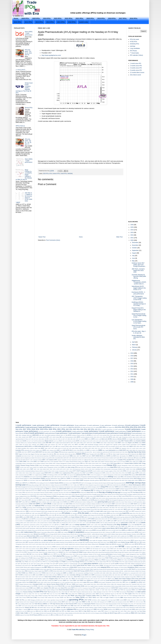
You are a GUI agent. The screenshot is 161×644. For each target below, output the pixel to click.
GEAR (107, 498)
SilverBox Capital (41, 579)
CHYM (22, 467)
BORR (108, 456)
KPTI (89, 519)
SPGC (127, 582)
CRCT (17, 473)
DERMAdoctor (54, 479)
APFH (60, 445)
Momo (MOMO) (33, 538)
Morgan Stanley (65, 538)
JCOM (53, 515)
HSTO (125, 508)
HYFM (32, 509)
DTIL (35, 483)
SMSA (46, 580)
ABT (40, 435)
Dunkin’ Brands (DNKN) (57, 483)
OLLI (105, 549)
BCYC (30, 452)
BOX (115, 456)
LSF (40, 527)
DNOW (53, 480)
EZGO (73, 491)
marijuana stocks (86, 528)
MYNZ (31, 540)
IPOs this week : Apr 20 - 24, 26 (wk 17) (28, 142)
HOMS (57, 508)
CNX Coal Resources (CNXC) (77, 469)
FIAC (32, 493)
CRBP (133, 471)
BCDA (144, 450)
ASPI (83, 448)
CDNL (131, 462)
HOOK (76, 508)
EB (27, 485)
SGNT (37, 577)
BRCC (138, 456)
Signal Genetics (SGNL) (119, 577)
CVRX (59, 475)
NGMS (111, 542)
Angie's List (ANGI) (133, 443)
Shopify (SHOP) (85, 577)
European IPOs (94, 489)
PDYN (67, 554)
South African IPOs (75, 582)
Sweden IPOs (48, 588)
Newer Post (42, 237)
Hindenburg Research (126, 506)
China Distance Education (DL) (84, 465)
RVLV (20, 573)
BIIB (50, 454)
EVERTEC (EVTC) (138, 489)
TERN (71, 592)
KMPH (45, 519)
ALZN (100, 441)
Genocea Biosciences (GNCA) (130, 498)
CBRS (96, 462)
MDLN (134, 530)
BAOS (118, 450)
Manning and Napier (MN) (49, 528)
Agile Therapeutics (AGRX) (126, 437)
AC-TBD (66, 435)
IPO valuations (74, 513)
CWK (65, 475)
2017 (132, 358)
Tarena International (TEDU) (66, 590)
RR (67, 571)
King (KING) (110, 517)
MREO (81, 538)
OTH (20, 552)
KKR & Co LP (19, 519)
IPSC (90, 513)
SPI (130, 582)
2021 (132, 238)
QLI (30, 564)
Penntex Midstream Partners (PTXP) (88, 554)
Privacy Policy (77, 560)
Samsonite (81, 573)
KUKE (134, 519)
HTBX (129, 508)
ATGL (107, 448)
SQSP (77, 584)
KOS (87, 519)
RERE (99, 567)
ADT (48, 437)
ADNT (27, 437)
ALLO (58, 441)
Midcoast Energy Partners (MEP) (103, 534)
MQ (75, 538)
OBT (144, 547)
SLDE (102, 579)
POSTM (137, 558)
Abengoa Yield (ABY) (27, 435)
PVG (88, 562)
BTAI (83, 458)
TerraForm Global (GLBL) (82, 592)
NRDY (21, 547)
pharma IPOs (61, 556)
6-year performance (61, 433)
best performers (104, 452)
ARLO (28, 448)
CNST (51, 469)
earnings (133, 46)
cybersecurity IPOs (81, 475)
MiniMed (41, 536)
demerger (48, 479)
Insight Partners (107, 511)
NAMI (54, 540)
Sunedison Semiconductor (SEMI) (106, 586)
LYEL (126, 527)
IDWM (71, 509)
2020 (132, 240)
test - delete (93, 592)
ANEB (116, 443)
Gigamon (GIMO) (57, 500)
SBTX (118, 573)
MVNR (24, 540)
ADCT (129, 435)
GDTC (100, 498)
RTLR (91, 571)
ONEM (39, 551)
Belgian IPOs (58, 452)
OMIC (134, 549)
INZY (31, 513)
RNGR (30, 571)
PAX (28, 554)
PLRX (71, 558)
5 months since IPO (136, 70)
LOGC (92, 525)
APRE (36, 446)
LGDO (87, 523)
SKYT (89, 579)
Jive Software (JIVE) (109, 515)
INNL (79, 511)
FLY (51, 494)
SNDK (71, 580)
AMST (85, 443)
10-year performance (80, 425)
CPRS (125, 471)
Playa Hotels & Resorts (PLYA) (52, 558)
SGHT (33, 577)
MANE (41, 528)
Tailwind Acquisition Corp (125, 588)
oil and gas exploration (67, 549)
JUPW (35, 517)
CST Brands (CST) (98, 473)
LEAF (25, 523)
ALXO (97, 441)
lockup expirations (81, 525)
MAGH (21, 528)
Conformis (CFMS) (20, 471)
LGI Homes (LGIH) (94, 523)
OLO (112, 549)
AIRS (77, 439)
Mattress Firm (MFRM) (62, 530)
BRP (65, 458)
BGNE (118, 452)
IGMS (80, 509)
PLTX (84, 558)
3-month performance (133, 429)
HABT (113, 504)
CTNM (116, 473)
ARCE (98, 446)
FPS (38, 496)
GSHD (58, 504)
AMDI (135, 441)
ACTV (98, 435)
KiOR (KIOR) (117, 517)
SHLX (79, 577)
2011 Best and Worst (86, 427)
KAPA (66, 517)
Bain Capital (106, 450)
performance (109, 554)
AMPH (53, 443)
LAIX (41, 521)
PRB (39, 560)
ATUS (128, 448)
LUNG (87, 527)
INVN (28, 513)
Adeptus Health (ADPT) (137, 435)
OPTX (100, 551)
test (90, 592)
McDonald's (99, 530)
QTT (57, 564)
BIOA (58, 454)
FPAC (29, 496)
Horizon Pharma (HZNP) (84, 508)
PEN (77, 554)
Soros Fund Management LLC (55, 582)
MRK (84, 538)
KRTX (111, 519)
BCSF (23, 452)
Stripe (49, 586)
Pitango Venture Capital (135, 556)
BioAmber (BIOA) (64, 454)
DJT (22, 480)
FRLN (92, 496)
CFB (81, 463)
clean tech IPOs (82, 467)
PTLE (50, 562)
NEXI (84, 542)
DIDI (100, 478)
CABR (47, 460)
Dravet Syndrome (115, 480)
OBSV (141, 547)
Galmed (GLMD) (46, 498)
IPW (93, 513)
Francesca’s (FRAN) (51, 496)
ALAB (100, 439)
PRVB (129, 560)
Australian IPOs (20, 450)
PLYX (87, 558)
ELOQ (29, 487)
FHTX (29, 493)
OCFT (21, 549)
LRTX (35, 527)
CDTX (137, 462)
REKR (53, 567)
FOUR (142, 494)
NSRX (38, 547)
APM (80, 445)
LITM (41, 525)
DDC (64, 477)
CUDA (129, 473)
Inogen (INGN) (87, 511)
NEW (47, 542)
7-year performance (87, 433)
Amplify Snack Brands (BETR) (63, 443)
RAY (43, 566)
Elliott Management (23, 487)
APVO (47, 446)
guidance (84, 504)
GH (37, 500)
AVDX (48, 450)
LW (112, 527)
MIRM (45, 536)
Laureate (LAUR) (91, 521)
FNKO (70, 494)
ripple (122, 569)
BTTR (102, 458)
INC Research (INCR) (39, 511)
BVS (123, 458)
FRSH (102, 496)
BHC (124, 452)
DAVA (34, 477)
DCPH (59, 477)
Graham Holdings (86, 502)
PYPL (123, 562)
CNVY (68, 469)
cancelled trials (138, 460)
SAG (68, 573)
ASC (68, 448)
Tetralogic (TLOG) (101, 592)
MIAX (29, 534)
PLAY (42, 558)
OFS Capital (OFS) (52, 549)
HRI (111, 508)
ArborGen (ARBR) (77, 446)
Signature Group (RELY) (131, 577)
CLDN (62, 467)
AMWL (94, 443)
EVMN (144, 489)
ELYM (35, 487)
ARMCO (32, 448)
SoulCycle (67, 582)
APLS (73, 445)
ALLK (55, 441)
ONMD (49, 551)
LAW (97, 521)
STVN (66, 586)
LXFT (123, 527)
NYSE (122, 546)
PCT (52, 554)
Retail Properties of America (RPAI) (119, 567)
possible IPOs (116, 558)
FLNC (32, 494)
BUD (105, 458)
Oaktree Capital (130, 547)
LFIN (69, 523)
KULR (138, 519)
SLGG (106, 579)
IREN (108, 513)
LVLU (106, 527)
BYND (144, 458)
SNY (99, 580)
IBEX (43, 509)
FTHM (144, 496)
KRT (109, 519)
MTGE (125, 538)
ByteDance (18, 460)
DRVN (17, 483)
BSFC (77, 458)
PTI (44, 562)
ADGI (144, 435)
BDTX (41, 452)
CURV (17, 475)
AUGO (134, 448)
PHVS (103, 556)
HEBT (57, 506)
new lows (51, 542)
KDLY (99, 517)
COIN (90, 469)
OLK (102, 549)
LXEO (120, 527)
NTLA (51, 547)
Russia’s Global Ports (136, 571)
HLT (141, 506)
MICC (32, 534)
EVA (104, 489)
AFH (101, 437)
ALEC (21, 441)
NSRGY (34, 547)
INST (127, 511)
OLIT (100, 549)
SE (53, 575)
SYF (94, 588)
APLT (76, 445)
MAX (75, 530)
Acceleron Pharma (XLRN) (78, 435)
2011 (132, 374)
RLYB (139, 569)
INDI (53, 511)
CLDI (59, 467)
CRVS (53, 473)
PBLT (42, 554)
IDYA (75, 509)
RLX (136, 569)
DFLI (65, 479)
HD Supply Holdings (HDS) (22, 506)
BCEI (17, 452)
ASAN (65, 448)
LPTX (26, 527)
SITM (62, 579)
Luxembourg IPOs (97, 527)
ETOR (82, 489)
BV (121, 458)
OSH (137, 551)
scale (123, 573)
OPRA (91, 551)
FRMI (95, 496)
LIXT (53, 525)
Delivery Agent (117, 477)
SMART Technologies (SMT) (22, 580)
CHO (133, 465)
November (135, 245)
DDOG (75, 477)
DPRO (109, 480)
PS (138, 560)
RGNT (82, 569)
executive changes (55, 491)
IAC (38, 509)
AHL (37, 439)
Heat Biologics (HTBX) (50, 506)
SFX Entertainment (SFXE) (139, 575)
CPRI (121, 471)
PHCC (79, 556)
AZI (91, 450)
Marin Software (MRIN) (96, 528)
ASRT (93, 448)
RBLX (64, 565)
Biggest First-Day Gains (37, 454)
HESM (86, 506)
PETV (29, 556)
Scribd (144, 573)
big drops (131, 452)
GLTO (130, 500)
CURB (140, 473)
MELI (62, 532)
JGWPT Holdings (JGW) (85, 515)
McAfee (90, 530)
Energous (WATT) (96, 487)
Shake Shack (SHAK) (50, 577)
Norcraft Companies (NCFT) (58, 544)
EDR (81, 485)
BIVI (107, 454)
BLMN (38, 456)
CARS (35, 461)
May (133, 261)
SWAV (38, 588)
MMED (94, 536)
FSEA (115, 496)
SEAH (56, 575)
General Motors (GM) (114, 498)
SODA (118, 580)
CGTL (100, 463)
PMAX (90, 558)
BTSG (99, 458)
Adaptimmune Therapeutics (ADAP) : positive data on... (139, 282)
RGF (79, 569)
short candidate (93, 577)
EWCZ (39, 491)
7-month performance (74, 433)
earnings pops (21, 485)
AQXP (54, 446)
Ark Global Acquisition (21, 448)
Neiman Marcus (138, 540)
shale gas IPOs (61, 577)
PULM (67, 562)
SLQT (109, 579)
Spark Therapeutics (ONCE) (109, 582)
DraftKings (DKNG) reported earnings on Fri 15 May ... (139, 304)
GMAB (140, 500)
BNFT (78, 456)
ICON (52, 509)
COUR (94, 471)
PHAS (72, 556)
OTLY (26, 552)
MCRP (117, 530)
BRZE (74, 458)
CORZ (67, 471)
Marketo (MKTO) (115, 528)
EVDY (114, 489)
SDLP (47, 575)
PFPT (51, 556)
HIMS (119, 506)
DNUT (57, 480)
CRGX (27, 473)
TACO (117, 588)
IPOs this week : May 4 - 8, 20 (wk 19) (139, 332)
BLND (42, 456)
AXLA (71, 450)
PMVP (100, 558)
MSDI (103, 538)
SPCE (118, 582)
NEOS (144, 540)
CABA (43, 460)
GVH (107, 504)
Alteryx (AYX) (86, 441)
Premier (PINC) (48, 560)
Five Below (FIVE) (138, 493)
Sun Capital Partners (93, 586)
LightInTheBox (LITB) (126, 523)
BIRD (99, 454)
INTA (130, 511)
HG (92, 506)
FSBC (108, 496)
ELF (17, 487)
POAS (103, 558)
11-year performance (106, 425)
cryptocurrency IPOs (68, 473)
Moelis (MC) (18, 538)
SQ (68, 584)
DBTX (53, 477)
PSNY (23, 562)
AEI (61, 437)
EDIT (78, 485)
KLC (27, 519)
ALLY (61, 441)
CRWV (61, 473)
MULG (21, 540)
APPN (30, 446)
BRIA (144, 456)
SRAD (98, 584)
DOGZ (74, 480)
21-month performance (107, 429)
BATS (125, 450)
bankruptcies (112, 450)
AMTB (88, 443)
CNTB (58, 469)
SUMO (86, 586)
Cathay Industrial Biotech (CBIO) (73, 462)
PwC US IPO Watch (98, 562)
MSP (110, 538)
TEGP (46, 592)
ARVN (56, 448)
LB (106, 521)
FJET (17, 494)
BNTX (94, 456)
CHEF (140, 463)
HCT (144, 504)
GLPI (125, 500)
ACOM (89, 435)
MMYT (98, 536)
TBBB (91, 590)
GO (27, 502)
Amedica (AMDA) (141, 441)
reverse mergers (35, 569)
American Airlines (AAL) (21, 443)
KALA (46, 517)
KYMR (20, 521)
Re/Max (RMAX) (96, 566)
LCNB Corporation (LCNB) (131, 521)
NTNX (54, 547)
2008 (132, 382)
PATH (140, 552)
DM (31, 480)
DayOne (49, 477)
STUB (63, 586)
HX (29, 509)
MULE (17, 540)
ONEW (43, 551)
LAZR (104, 521)
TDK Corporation (127, 590)
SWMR (69, 588)
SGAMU (23, 577)
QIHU (19, 564)
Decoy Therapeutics (82, 477)
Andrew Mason (111, 443)
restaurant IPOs (105, 567)
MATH (54, 530)
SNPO (93, 580)
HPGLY (107, 508)
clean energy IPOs (73, 467)
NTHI (48, 547)
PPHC (33, 560)
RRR (72, 571)
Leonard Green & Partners (46, 523)
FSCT (111, 496)
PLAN (31, 558)
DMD (37, 480)
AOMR (46, 445)
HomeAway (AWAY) (31, 508)
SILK (138, 577)
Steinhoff (134, 584)
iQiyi (97, 513)
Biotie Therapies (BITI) (92, 454)
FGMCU (20, 493)
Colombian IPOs (99, 469)
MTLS (128, 538)
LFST (75, 523)
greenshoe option (141, 502)
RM (142, 569)
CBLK (86, 461)
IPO (53, 513)
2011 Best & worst (135, 75)
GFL (30, 500)
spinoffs (133, 582)
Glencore (84, 500)
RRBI (69, 571)
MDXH (17, 532)
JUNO (28, 517)
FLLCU (28, 494)
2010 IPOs (72, 22)
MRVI (94, 538)
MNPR (105, 536)
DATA (144, 475)
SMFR (31, 580)
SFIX (125, 575)
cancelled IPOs (130, 460)
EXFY (62, 491)
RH (85, 569)
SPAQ (100, 582)
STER (138, 584)
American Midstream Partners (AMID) (36, 443)
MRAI (78, 538)
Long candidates (135, 48)
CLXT (141, 467)
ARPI (39, 448)
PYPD (120, 562)
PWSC (105, 562)
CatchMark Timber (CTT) (59, 462)
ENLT (113, 487)
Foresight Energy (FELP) (98, 494)
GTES (70, 504)
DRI (120, 480)
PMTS (97, 558)
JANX (38, 515)
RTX (94, 571)
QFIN (144, 562)
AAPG (144, 433)
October (135, 248)
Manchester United (34, 528)
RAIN (126, 564)
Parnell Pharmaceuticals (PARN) (106, 552)
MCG (107, 530)
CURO (144, 473)
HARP (123, 504)
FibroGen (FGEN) (44, 493)
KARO (69, 517)
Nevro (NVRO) (42, 542)
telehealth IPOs (55, 592)
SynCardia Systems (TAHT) (102, 588)
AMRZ (81, 443)
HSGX (122, 508)
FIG (65, 493)
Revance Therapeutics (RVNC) (23, 569)
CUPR (137, 473)
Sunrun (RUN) (130, 586)
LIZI (56, 525)
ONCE (144, 549)
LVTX (109, 527)
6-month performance (36, 433)
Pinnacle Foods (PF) (116, 556)
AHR (46, 439)
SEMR (83, 575)
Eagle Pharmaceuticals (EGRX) (118, 483)
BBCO (128, 450)
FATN (117, 491)
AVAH (34, 450)
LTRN (51, 527)
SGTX (43, 577)
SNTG (96, 580)
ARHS (141, 446)
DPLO (105, 480)
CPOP (118, 471)
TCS (122, 590)
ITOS (137, 513)
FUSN (24, 498)
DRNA (140, 480)
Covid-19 (103, 471)
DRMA (133, 480)
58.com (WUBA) (24, 433)
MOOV (43, 538)
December (135, 243)
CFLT (84, 463)
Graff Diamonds (78, 502)
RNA (20, 571)
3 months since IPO (136, 68)
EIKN (117, 485)
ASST (96, 448)
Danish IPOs (128, 475)
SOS (63, 582)
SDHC (41, 575)
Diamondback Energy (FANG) (80, 479)
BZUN (28, 460)
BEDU (49, 452)
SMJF (37, 580)
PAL (65, 552)
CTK (110, 473)
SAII (77, 573)
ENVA (126, 487)
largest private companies (70, 521)
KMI (42, 519)
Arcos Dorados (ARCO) (114, 446)
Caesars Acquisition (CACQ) (64, 460)
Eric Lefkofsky (53, 489)
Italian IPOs (132, 513)
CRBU (137, 471)
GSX (67, 504)
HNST (17, 508)
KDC (94, 517)
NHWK (119, 542)
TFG (113, 592)
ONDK (31, 551)
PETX (32, 556)
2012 (132, 371)
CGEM (90, 463)
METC (104, 532)
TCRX (119, 590)
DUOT (71, 483)
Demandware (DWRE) (39, 478)
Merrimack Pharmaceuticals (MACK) (94, 532)
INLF (70, 511)
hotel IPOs (93, 508)
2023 (132, 232)
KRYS (118, 519)
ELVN (32, 487)
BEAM (46, 452)
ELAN (124, 485)
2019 (132, 353)
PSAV (141, 560)
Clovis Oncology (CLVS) (127, 467)
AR (57, 446)
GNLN (24, 502)
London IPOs (97, 525)
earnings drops (140, 483)
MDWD (140, 530)
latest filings (83, 521)
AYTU (85, 450)
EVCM (110, 489)
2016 (132, 361)
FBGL (120, 491)
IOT (42, 513)
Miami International (23, 534)
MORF (49, 538)
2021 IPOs (79, 18)
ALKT (33, 441)
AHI (35, 439)
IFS (77, 509)
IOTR (45, 513)
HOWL (101, 508)
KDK (96, 517)
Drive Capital (128, 480)
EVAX (107, 489)
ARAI (59, 446)
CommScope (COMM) (116, 469)
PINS (123, 556)
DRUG (144, 480)
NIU (141, 542)
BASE (121, 450)
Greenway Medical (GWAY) (22, 504)
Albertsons (115, 439)
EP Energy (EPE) (33, 489)
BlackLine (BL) (135, 454)
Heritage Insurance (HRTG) (78, 506)
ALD (128, 439)
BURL (118, 458)
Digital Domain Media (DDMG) (109, 479)
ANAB (98, 443)
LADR (35, 521)
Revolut (55, 569)
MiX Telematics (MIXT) (65, 536)
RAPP (26, 566)
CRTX (50, 473)
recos (129, 566)
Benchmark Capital (67, 452)
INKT (68, 511)
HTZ (135, 508)
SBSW (114, 573)
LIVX (50, 525)
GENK (121, 498)
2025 (132, 227)
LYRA (132, 527)
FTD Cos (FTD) (135, 496)
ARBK (71, 446)
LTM (49, 527)
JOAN (129, 515)
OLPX (115, 549)
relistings (57, 567)
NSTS (41, 547)
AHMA (43, 439)
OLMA (108, 549)
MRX (97, 538)
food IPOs (89, 494)
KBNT (86, 517)
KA (44, 517)
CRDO (20, 473)
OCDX (17, 549)
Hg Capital (96, 506)
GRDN (96, 502)
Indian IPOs (58, 511)
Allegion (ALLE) (49, 441)
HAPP (120, 504)
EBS (47, 485)
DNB (43, 480)
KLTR (33, 519)
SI (107, 577)
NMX (43, 544)
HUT (19, 509)
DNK (50, 480)
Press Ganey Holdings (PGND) (60, 560)
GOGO (33, 502)
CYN (95, 475)
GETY (20, 500)
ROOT (46, 571)
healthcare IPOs (39, 506)
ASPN (86, 448)
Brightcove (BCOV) (20, 458)
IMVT (24, 511)
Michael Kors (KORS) (40, 534)
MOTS (70, 538)
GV (104, 504)
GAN (63, 498)
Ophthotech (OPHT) (84, 551)
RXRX (34, 573)
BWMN (129, 458)
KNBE (48, 519)
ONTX (60, 551)
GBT (82, 498)
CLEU (105, 467)
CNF (38, 469)
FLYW (57, 494)
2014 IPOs (28, 22)
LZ (137, 527)
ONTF (57, 551)
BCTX (27, 452)
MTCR (118, 538)
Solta (28, 582)
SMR (43, 580)
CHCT (122, 463)
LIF (119, 523)
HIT (136, 506)
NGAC (105, 542)
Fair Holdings (97, 491)
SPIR (137, 582)
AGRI (144, 437)
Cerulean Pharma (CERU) (73, 463)
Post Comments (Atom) (53, 240)
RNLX (33, 571)
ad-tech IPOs (106, 435)
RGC (77, 569)
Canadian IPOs (122, 460)
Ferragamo (131, 491)
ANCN (102, 443)
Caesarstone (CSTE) (76, 460)
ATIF (120, 448)
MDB (123, 530)
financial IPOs (76, 493)
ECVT (69, 485)
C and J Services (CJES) (35, 460)
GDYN (104, 498)
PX (107, 562)
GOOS (61, 502)
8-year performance (112, 433)
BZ (22, 460)
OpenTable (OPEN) (74, 551)
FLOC (35, 494)
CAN (116, 460)
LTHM (46, 527)
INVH (24, 513)
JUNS (31, 517)
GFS (33, 500)
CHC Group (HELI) (115, 463)
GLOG (107, 500)
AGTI (30, 439)
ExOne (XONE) (67, 491)
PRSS (119, 560)
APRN (40, 446)
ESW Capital (73, 489)
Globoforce (103, 500)
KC (88, 517)
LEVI (58, 523)
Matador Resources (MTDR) (35, 530)
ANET (119, 443)
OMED (124, 549)
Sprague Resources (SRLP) (26, 584)
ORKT (125, 551)
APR (33, 446)
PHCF (82, 556)
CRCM (144, 471)
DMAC (34, 480)
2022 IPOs (69, 18)
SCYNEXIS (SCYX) (28, 575)
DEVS (59, 479)
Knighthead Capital (55, 519)
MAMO (28, 528)
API (63, 445)
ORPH (128, 551)
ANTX (38, 445)
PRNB (96, 560)
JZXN (41, 517)
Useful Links (84, 22)
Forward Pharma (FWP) (121, 494)
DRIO (123, 480)
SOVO (81, 582)
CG (87, 463)
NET (27, 542)
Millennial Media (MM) (33, 536)
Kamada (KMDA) (60, 517)
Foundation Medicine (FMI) (133, 494)
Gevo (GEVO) (25, 500)
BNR (87, 456)
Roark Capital (38, 571)
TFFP (110, 592)
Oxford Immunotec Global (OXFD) (47, 552)
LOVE (133, 525)
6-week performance (50, 433)
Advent (58, 437)
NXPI (111, 547)
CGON (93, 463)
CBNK (93, 462)
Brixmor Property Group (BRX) (45, 458)
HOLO (21, 508)
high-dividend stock (112, 506)
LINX (22, 525)
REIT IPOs (48, 567)
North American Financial (78, 544)
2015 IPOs (18, 22)
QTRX (42, 564)
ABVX (62, 435)
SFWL (131, 575)
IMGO (125, 509)
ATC (104, 448)
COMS (127, 469)
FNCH (67, 494)
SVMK (31, 588)
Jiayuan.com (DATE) (96, 515)
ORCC (104, 551)
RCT (86, 565)
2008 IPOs (65, 427)
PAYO (37, 554)
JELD (67, 515)
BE (44, 452)
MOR (46, 538)
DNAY (40, 480)
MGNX (137, 532)
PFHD (48, 556)
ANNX (144, 443)
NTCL (45, 547)
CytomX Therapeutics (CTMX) (110, 475)
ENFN (110, 487)
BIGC (17, 454)
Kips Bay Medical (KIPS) (126, 517)
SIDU (112, 577)
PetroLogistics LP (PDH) (21, 556)
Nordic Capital (68, 544)
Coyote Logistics (109, 471)
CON (131, 469)
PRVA (126, 560)
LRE (32, 527)
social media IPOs (111, 580)
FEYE (144, 491)
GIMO (63, 500)
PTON (57, 562)
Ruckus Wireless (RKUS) (105, 571)
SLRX (113, 579)
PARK (96, 552)
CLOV (119, 467)
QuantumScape (74, 564)
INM (73, 511)
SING (47, 579)
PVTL (91, 562)
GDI (91, 498)
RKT (130, 569)
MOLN (27, 538)
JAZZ (50, 515)
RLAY (133, 569)
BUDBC (111, 458)
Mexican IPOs (109, 532)
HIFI (106, 506)
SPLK (141, 582)
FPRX (35, 496)
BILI (53, 454)
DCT (61, 477)
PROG (100, 560)
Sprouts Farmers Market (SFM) (55, 584)
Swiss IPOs (64, 588)
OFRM (46, 549)
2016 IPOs (134, 18)
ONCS (28, 551)
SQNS (74, 584)
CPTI (128, 471)
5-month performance (106, 431)
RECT (132, 566)
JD (56, 515)
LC (121, 521)
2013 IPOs (39, 22)
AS (62, 448)
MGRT (140, 532)
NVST (97, 547)
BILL (55, 454)
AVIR (58, 450)
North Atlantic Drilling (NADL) (92, 544)
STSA (59, 586)
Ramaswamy (19, 566)
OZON (60, 552)
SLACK (96, 579)
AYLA (51, 173)
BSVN (80, 458)
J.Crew (17, 515)
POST (122, 558)
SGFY (30, 577)
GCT (85, 498)
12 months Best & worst (137, 73)
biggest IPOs (46, 454)
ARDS (124, 446)
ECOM (65, 485)
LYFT (129, 527)
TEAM (144, 590)
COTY (74, 471)
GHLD (40, 500)
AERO (79, 437)
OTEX (17, 552)
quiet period (81, 564)
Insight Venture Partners (117, 511)
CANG (144, 460)
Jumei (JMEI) (19, 517)
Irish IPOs (113, 513)
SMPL (40, 580)
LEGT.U (35, 523)
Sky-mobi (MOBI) (80, 579)
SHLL (72, 577)
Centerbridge (19, 463)
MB (78, 530)
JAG (30, 515)
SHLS (75, 577)
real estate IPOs (108, 566)
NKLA (27, 544)
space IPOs (86, 582)
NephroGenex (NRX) (21, 542)
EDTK (84, 485)
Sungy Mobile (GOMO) (120, 586)
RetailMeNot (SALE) (133, 567)
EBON (44, 485)
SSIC (115, 584)
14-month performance (118, 425)
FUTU (27, 498)
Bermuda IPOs (78, 452)
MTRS (132, 538)
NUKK (69, 547)
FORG (106, 494)
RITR (125, 569)
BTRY (95, 458)
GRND (31, 504)
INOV (92, 511)
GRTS (42, 504)
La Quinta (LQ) (30, 521)
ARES (138, 446)
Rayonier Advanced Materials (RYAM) (53, 566)
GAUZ (73, 498)
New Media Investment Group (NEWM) (63, 542)
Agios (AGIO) (136, 437)
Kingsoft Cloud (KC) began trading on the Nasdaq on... (139, 310)
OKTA (88, 549)
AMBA (107, 441)
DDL (69, 477)
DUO (65, 483)
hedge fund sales (63, 506)
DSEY (21, 483)
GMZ (17, 502)
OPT (97, 551)
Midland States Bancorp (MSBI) (119, 534)
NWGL (108, 547)
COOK (53, 471)
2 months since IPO (136, 66)
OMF (128, 549)
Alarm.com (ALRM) (107, 439)
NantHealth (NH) (60, 540)
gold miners (39, 502)
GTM (80, 504)
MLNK (76, 536)
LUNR (90, 527)
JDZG (64, 515)
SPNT (144, 582)
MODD (135, 536)
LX (114, 527)
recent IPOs (115, 566)
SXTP (80, 588)
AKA (80, 439)
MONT (39, 538)
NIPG (138, 542)
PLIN (61, 558)
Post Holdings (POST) (129, 558)
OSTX (144, 551)
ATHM (117, 448)
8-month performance (99, 433)
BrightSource (28, 458)
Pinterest (127, 556)
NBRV (116, 540)
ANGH (123, 443)
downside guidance (95, 480)
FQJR (41, 496)
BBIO (131, 450)
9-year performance (137, 433)
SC (120, 573)
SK (64, 579)
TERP (74, 592)
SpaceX (92, 582)
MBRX (84, 530)
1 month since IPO (136, 63)
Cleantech (89, 467)
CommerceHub (107, 469)
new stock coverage (77, 542)
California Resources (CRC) (90, 460)
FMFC (60, 494)
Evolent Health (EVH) (27, 491)
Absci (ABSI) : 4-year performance (29, 161)
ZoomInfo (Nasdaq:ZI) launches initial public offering (139, 276)
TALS (144, 588)
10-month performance (67, 425)
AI (48, 439)
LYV (135, 527)
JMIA (120, 515)
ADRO (34, 437)
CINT (28, 467)
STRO (56, 586)
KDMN (102, 517)
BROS (62, 458)
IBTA (48, 509)
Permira (115, 554)
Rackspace (122, 564)
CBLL (90, 462)
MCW (120, 530)
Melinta (66, 532)
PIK (107, 556)
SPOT (17, 584)
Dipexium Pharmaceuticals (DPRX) (125, 479)
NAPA (75, 540)
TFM (115, 592)
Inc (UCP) (31, 511)
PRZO (136, 560)
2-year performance (45, 427)
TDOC (133, 590)
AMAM (103, 441)
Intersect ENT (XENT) (140, 511)
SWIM (56, 588)
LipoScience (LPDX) (35, 525)
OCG (24, 549)
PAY (30, 554)
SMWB (50, 580)
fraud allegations (61, 496)
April (134, 342)
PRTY (123, 560)
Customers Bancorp (24, 475)
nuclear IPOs (64, 547)
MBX (87, 530)
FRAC (44, 496)
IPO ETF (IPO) (58, 513)
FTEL (141, 496)
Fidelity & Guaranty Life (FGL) (56, 493)
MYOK (35, 540)
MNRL (109, 536)
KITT (144, 517)
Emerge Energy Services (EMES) (47, 487)
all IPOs (36, 441)
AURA (144, 448)
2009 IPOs (71, 427)
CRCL (140, 471)
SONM (31, 582)
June (134, 258)
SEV (114, 575)
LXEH (116, 527)
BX (135, 458)
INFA (65, 511)
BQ (121, 456)
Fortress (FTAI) (111, 494)
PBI (39, 554)
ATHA (110, 448)
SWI (53, 588)
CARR (31, 462)
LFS (72, 523)
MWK (28, 540)
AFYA (110, 437)
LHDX (101, 523)
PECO (74, 554)
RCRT (71, 566)
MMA (91, 536)
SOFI (121, 580)
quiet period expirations (91, 564)
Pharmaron (67, 556)
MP (73, 538)
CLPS (134, 467)
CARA (21, 461)
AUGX (137, 448)
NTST (58, 547)
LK (58, 525)
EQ (38, 489)
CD (121, 462)
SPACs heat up (20, 126)
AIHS (59, 439)
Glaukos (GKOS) (71, 500)
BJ (110, 454)
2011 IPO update (95, 427)
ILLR (116, 509)
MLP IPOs (81, 536)
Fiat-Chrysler (37, 493)
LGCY (84, 523)
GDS (97, 498)
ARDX (131, 446)
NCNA (125, 540)
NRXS (31, 547)
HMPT (144, 506)
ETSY (85, 489)
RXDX (31, 573)
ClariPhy (41, 467)
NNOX (49, 544)
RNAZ (23, 571)
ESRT (65, 489)
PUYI (86, 562)
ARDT (128, 446)
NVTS (104, 547)
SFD (116, 575)
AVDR (44, 450)
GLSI (127, 500)
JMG (117, 515)
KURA (141, 519)
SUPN (21, 588)
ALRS (77, 441)
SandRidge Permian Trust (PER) (91, 573)
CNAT (32, 469)
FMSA (63, 494)
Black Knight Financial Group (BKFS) (122, 454)
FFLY (17, 493)
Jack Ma (27, 515)
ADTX (51, 437)
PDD (64, 554)
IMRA (138, 509)
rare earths (35, 565)
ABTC (43, 435)
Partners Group (128, 552)
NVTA (101, 547)
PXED (113, 562)
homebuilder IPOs (41, 508)
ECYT (72, 485)
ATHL (113, 448)
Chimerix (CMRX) (72, 465)
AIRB (68, 439)
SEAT (62, 575)
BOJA (101, 456)
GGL (35, 500)
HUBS (138, 508)
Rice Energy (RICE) (101, 569)
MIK (141, 534)
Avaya (37, 450)
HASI (126, 504)
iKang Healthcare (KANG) (106, 509)
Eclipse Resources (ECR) (57, 485)
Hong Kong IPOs (64, 508)
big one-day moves (140, 452)
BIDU (127, 452)
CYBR (88, 475)
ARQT (43, 448)
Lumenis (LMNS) (76, 527)
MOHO (23, 538)
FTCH (127, 496)
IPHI (51, 513)
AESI (95, 437)
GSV (64, 504)
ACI (86, 435)
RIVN (128, 569)
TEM (63, 592)
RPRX (61, 571)
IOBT (33, 513)
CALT (113, 460)
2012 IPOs (50, 22)
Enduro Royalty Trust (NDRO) (84, 487)
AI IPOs (50, 439)
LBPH (109, 521)
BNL (81, 456)
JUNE (24, 517)
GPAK (69, 502)
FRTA (105, 496)
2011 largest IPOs (110, 427)
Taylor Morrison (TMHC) (83, 590)
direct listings (137, 478)
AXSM (78, 450)
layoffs (101, 521)
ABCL (20, 435)
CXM (68, 475)
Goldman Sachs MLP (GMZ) (49, 502)
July (133, 256)
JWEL (38, 517)
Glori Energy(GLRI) (114, 500)
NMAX (40, 544)
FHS (26, 493)
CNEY (35, 469)
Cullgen (133, 473)
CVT (62, 475)
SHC (66, 577)
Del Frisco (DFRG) (103, 477)
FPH (32, 496)
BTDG (89, 458)
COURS (98, 471)
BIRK (102, 454)
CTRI (123, 473)
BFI (109, 452)
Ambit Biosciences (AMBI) (115, 441)
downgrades (87, 480)
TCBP (103, 590)
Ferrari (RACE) (138, 491)
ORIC (121, 551)
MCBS (94, 530)
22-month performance (119, 429)
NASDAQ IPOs (135, 44)
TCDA (109, 590)
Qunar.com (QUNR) (110, 564)
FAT (101, 491)
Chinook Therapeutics (122, 465)
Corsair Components (60, 471)
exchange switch (46, 491)
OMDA (121, 549)
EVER (117, 489)
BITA (105, 454)
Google (58, 502)
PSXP (36, 562)
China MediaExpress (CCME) (99, 465)
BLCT (30, 456)
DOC (60, 480)
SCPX (141, 573)
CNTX (64, 469)
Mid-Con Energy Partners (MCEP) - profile (85, 534)
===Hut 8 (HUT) (20, 70)
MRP (91, 538)
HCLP (139, 504)
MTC (115, 538)
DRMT (137, 480)
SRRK (105, 584)
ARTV (53, 448)
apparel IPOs (109, 445)
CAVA (83, 462)
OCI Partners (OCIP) (34, 549)
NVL (89, 547)
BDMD (34, 452)
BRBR (131, 456)
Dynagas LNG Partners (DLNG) (95, 483)
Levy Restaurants (64, 523)
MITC (52, 536)
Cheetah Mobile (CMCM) (131, 463)
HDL (30, 506)
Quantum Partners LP (64, 564)
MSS (112, 538)
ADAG (111, 435)
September (136, 250)
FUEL (17, 498)
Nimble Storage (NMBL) (128, 542)
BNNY (84, 456)
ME (20, 532)
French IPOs (68, 496)
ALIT (30, 441)
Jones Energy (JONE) (136, 515)
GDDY (88, 498)
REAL (102, 565)
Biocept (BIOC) (72, 454)
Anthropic (34, 445)
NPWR (144, 544)
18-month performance (132, 425)
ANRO (21, 445)
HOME (24, 508)
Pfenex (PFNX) (42, 556)
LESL (54, 523)
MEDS (56, 532)
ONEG (35, 551)
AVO (64, 450)
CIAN (25, 467)
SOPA (42, 582)
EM (38, 487)
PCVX (59, 554)
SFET (122, 575)
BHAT (121, 452)
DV (80, 483)
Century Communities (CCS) (29, 463)
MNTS (119, 536)
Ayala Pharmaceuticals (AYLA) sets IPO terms (139, 327)
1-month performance (23, 425)
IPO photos (66, 513)
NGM (108, 542)
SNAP (64, 580)
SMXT (56, 580)
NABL (42, 540)
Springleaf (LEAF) (38, 584)
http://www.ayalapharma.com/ (51, 55)
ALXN (94, 441)
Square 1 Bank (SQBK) (85, 584)
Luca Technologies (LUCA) (62, 527)
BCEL (20, 452)
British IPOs (34, 458)
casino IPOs (47, 462)
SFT (128, 575)
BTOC (92, 458)
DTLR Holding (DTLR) (42, 483)
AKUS (97, 439)
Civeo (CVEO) (33, 467)
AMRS (78, 443)
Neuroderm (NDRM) (33, 542)
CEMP (144, 462)
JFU (76, 515)
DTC (28, 483)
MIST (49, 536)
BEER (53, 452)
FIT (132, 493)
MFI (114, 532)
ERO (58, 489)
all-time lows (41, 441)
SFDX (119, 575)
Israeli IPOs (64, 173)
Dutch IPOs (76, 483)
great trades (112, 502)
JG (78, 515)
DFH (62, 478)
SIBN (109, 577)
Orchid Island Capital (111, 551)
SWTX (73, 588)
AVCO (41, 450)
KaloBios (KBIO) (52, 517)
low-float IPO (138, 525)
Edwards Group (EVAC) (94, 485)
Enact (57, 487)
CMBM (17, 469)
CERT (54, 463)
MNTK (116, 536)
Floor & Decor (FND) (42, 494)
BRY (71, 458)
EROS (61, 489)
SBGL (111, 573)
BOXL (118, 456)
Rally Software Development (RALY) (137, 564)
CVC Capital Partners (37, 475)
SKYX (92, 579)
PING (109, 556)
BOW (112, 456)
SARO (101, 573)
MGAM (117, 532)
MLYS (86, 536)
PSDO (144, 560)
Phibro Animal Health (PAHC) (91, 556)
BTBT (86, 458)
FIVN (144, 493)
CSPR (91, 473)
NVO (92, 547)
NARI (78, 540)
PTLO (53, 562)
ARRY (46, 448)
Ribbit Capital (93, 569)
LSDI (38, 527)
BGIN (114, 452)
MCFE (104, 530)
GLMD (89, 500)
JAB (20, 515)
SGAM (19, 577)
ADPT (31, 437)
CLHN (108, 467)
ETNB (78, 489)
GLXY (133, 500)
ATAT (102, 448)
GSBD (55, 504)
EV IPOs (101, 489)
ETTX (89, 489)
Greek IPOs (118, 502)
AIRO (74, 439)
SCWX (21, 575)
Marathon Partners (64, 528)
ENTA (123, 487)
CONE (134, 469)
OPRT (94, 551)
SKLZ (70, 579)
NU (60, 547)
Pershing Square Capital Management (127, 554)
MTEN (122, 538)
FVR (34, 498)
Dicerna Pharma (94, 479)
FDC (126, 491)
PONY (107, 558)
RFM (74, 569)
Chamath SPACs (106, 463)
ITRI (140, 513)
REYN (71, 569)
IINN (98, 509)
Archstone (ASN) (104, 446)
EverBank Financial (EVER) (126, 489)
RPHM (55, 571)
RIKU (119, 569)
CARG (28, 462)
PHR (100, 556)
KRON (100, 519)
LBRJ (112, 521)
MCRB (114, 530)
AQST (51, 446)
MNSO (112, 536)
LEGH (28, 523)
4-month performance (64, 431)
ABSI (38, 435)
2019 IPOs (101, 18)
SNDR (78, 580)
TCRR (115, 590)
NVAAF (76, 547)
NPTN (140, 544)
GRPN (38, 504)
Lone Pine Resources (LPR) (109, 525)
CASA (42, 461)
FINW (95, 493)
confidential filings (141, 469)
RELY (60, 567)
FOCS (73, 494)
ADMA (20, 437)
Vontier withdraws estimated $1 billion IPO (138, 337)
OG (58, 549)
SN (59, 580)
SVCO (24, 588)
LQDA (29, 527)
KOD (77, 519)
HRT (116, 508)
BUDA (108, 458)
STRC (42, 586)
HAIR (117, 504)
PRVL (132, 560)
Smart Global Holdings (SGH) (127, 579)
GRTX (45, 504)
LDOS (142, 521)
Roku (43, 571)
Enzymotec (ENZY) (24, 489)
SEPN (90, 575)
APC (57, 445)
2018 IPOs (112, 18)
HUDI (141, 508)
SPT (65, 584)
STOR (39, 586)
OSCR (134, 551)
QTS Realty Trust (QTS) (50, 564)
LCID (123, 521)
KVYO (17, 521)
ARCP (121, 446)
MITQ (58, 536)
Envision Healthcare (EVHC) (135, 487)
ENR (120, 487)
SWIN (59, 588)
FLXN (48, 494)
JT (145, 515)
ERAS (47, 489)
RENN (72, 567)
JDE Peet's (59, 515)
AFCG (98, 437)
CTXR (126, 473)
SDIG (44, 575)
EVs (33, 491)
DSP (24, 483)
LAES (39, 521)
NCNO (129, 540)
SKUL (73, 579)
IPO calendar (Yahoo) (136, 55)
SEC (65, 575)
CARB (24, 461)
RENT (76, 567)
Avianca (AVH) (53, 450)
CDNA (127, 461)
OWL (37, 552)
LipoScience (26, 525)
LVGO (103, 527)
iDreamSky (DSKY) (64, 509)
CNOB (44, 469)
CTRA (120, 473)
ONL (46, 551)
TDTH (137, 590)
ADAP (126, 435)
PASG (133, 552)
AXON (75, 450)
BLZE (68, 456)
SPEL (121, 582)
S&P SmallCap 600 (58, 573)
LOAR (73, 525)
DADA (119, 475)
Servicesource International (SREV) (104, 575)
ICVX (57, 509)
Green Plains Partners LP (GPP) (129, 502)
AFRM (107, 437)
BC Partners (139, 450)
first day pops (117, 493)
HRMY (113, 508)
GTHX (74, 504)
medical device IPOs (30, 532)
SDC (34, 575)
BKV (112, 454)
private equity (84, 560)
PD (62, 554)
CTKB (113, 473)
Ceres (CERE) (49, 463)
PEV (35, 556)
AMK (50, 443)
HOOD (72, 508)
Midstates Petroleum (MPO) (133, 534)
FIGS (70, 493)
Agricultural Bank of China (22, 439)
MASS (26, 530)
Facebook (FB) (89, 491)
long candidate (122, 525)
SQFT (70, 584)
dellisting (134, 477)
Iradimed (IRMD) (103, 513)
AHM (40, 439)
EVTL (36, 491)
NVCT (83, 547)
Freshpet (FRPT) (80, 496)
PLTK (77, 558)
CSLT (84, 473)
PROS (103, 560)
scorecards (133, 573)
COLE (93, 469)
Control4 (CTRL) (47, 471)
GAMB (52, 498)
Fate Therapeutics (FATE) (109, 491)
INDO (62, 511)
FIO (98, 493)
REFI (29, 567)
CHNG (130, 465)
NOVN (130, 544)
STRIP (46, 586)
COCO (86, 469)
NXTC (117, 547)
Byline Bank (139, 458)
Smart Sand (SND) (140, 579)
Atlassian (124, 448)
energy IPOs (104, 487)
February (135, 347)
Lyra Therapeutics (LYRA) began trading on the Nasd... (139, 321)
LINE (134, 523)
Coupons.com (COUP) (86, 471)
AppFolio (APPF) (117, 445)
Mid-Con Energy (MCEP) (52, 534)
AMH (47, 443)
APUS (44, 446)
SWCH (42, 588)
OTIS (23, 552)
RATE (40, 565)
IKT (114, 509)
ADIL (17, 437)
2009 (132, 379)
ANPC (17, 445)
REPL (95, 567)
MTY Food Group (141, 538)
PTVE (60, 562)
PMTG (93, 558)
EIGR (115, 485)
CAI (83, 460)
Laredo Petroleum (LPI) (57, 521)
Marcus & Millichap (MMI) (75, 528)
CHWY (18, 467)
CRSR (46, 473)
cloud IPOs (113, 467)
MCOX (110, 530)
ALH (27, 441)
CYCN (92, 475)
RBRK (68, 566)
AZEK (88, 450)
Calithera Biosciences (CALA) (105, 460)
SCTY (17, 575)
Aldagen (131, 439)
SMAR (116, 579)
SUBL (69, 586)
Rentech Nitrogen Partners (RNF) (86, 567)
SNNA (85, 580)
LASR (78, 521)
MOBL (131, 536)
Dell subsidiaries (128, 477)
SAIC (74, 573)
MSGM (106, 538)
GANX (66, 498)
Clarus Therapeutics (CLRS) (51, 467)
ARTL (49, 448)
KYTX (24, 521)
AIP (66, 439)
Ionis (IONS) (38, 513)
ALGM (24, 441)
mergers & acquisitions (76, 532)
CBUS (115, 462)
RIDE (116, 569)
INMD (76, 511)
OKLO (84, 549)
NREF (24, 547)
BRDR (141, 456)
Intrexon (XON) (19, 513)
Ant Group (25, 445)
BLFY (33, 456)
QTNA (39, 564)
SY (82, 588)
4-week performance (78, 431)
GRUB (49, 504)
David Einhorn (39, 477)
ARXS (59, 448)
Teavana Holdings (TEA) (30, 592)
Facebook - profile (79, 491)
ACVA (101, 435)
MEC (22, 532)
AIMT (64, 439)
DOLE (77, 480)
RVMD (23, 573)
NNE (46, 544)
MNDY (101, 536)
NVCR (80, 547)
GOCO (29, 502)
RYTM (50, 573)
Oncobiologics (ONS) (21, 551)
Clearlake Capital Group (97, 467)
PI (105, 556)
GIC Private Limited (48, 500)
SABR (64, 573)
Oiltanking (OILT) (78, 549)
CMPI (21, 469)
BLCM (23, 456)
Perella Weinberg (101, 554)
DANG (123, 475)
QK (28, 564)
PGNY (55, 556)
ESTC (68, 489)
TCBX (106, 590)
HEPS (69, 506)
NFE (102, 542)
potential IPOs (22, 560)
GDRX (94, 498)
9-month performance (125, 433)
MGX (17, 534)
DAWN (45, 477)
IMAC (122, 509)
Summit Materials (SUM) (77, 586)
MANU (57, 528)
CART (38, 462)
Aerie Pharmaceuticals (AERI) (69, 437)
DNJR (47, 480)
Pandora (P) (75, 552)
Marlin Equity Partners (134, 528)
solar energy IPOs (135, 580)
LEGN (31, 523)
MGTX (144, 532)
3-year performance (31, 431)
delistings (110, 477)
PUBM (63, 562)
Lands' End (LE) (47, 521)
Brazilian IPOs (125, 456)
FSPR (123, 496)
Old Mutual (95, 549)
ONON (53, 551)
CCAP (118, 462)
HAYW (129, 504)
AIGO (54, 439)
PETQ (144, 554)
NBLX (113, 540)
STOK (35, 586)
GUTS (102, 504)
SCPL (137, 573)
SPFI (124, 582)
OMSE (138, 549)
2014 (132, 366)
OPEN (63, 551)
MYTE (38, 540)
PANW (81, 552)
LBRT (115, 521)
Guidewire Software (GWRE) (93, 504)
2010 (132, 377)
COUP (78, 471)
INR (95, 511)
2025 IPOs (36, 18)
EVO (17, 491)
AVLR (61, 450)
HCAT (135, 504)
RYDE (47, 573)
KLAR (24, 519)
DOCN (63, 480)
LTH (43, 527)
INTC (133, 511)
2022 (132, 235)
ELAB (120, 485)
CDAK (124, 462)
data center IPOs (20, 477)
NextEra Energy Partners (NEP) (93, 542)
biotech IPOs (56, 173)
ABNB (34, 435)
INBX (27, 511)
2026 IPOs (25, 18)
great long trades (103, 502)
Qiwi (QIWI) (24, 564)
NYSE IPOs (134, 42)
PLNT (67, 558)
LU (54, 527)
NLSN (37, 544)
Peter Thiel (139, 554)
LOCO (88, 525)
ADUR (54, 437)
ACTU (95, 435)
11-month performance (93, 425)
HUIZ (144, 508)
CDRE (134, 462)
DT (26, 483)
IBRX (46, 509)
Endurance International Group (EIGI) (68, 487)
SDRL (51, 575)
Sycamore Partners (88, 588)
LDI (139, 521)
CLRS (138, 467)
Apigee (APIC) (68, 445)
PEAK (71, 554)
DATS (31, 477)
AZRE (93, 450)
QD (142, 562)
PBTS (49, 554)
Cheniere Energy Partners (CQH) (30, 465)
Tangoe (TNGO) (42, 590)
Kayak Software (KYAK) (78, 517)
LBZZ (118, 521)
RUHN (129, 571)
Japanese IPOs (44, 515)
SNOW (89, 580)
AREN (135, 446)
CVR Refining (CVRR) (52, 475)
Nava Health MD (94, 540)
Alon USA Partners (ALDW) (69, 441)
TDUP (140, 590)
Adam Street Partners (118, 435)
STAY (130, 584)
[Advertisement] (89, 7)
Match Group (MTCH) (47, 530)
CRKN (31, 473)
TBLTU (94, 590)
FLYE (53, 494)
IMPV (135, 509)
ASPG (80, 448)
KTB (132, 519)
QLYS (35, 564)
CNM (41, 469)
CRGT (24, 473)
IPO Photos (133, 51)
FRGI (88, 496)
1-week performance (38, 425)
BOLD (105, 456)
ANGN (140, 443)
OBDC (138, 547)
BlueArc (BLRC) (62, 456)
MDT (137, 530)
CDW (141, 461)
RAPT (30, 566)
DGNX (68, 478)
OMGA (131, 549)
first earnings (124, 493)
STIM (144, 584)
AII (61, 439)
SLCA (99, 579)
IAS (40, 509)
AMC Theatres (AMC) (127, 441)
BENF (73, 452)
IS (116, 513)
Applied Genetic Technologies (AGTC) (131, 445)
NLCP (34, 544)
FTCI (130, 496)
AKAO (83, 439)
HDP (33, 506)
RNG (26, 571)
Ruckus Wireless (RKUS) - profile (119, 571)
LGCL (81, 523)
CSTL (104, 473)
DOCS (67, 480)
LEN (38, 523)
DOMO (81, 480)
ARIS (144, 446)
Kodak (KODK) (82, 519)
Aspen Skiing (75, 448)
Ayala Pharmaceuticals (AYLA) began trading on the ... (139, 316)
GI (43, 500)
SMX (53, 580)
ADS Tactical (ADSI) (41, 437)
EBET (41, 485)
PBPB (46, 554)
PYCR (117, 562)
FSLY (120, 496)
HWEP (26, 509)
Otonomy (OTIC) (32, 552)
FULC (21, 498)
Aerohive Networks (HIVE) (87, 437)
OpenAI (67, 551)
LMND (63, 525)
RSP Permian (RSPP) (83, 571)
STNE (17, 586)
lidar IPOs (116, 523)
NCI (123, 540)
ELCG (127, 485)
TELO (60, 592)
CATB (51, 462)
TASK (76, 590)
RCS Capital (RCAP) (79, 565)
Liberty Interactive (109, 523)
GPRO (72, 502)
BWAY (126, 458)
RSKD (75, 571)
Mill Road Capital (22, 536)
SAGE (71, 573)
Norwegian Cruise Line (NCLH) (108, 544)
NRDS (17, 547)
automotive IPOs (28, 450)
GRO (34, 504)
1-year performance (52, 425)
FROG (98, 496)
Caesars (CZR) (53, 460)
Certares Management (61, 463)
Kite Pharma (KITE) (138, 517)
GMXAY (144, 500)
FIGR (67, 493)
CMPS (24, 469)
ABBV (17, 435)
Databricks (27, 477)
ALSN (81, 441)
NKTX (31, 544)
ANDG (105, 443)
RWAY (27, 573)
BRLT (54, 458)
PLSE (74, 558)
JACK (23, 515)
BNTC (90, 456)
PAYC (33, 554)
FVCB (31, 498)
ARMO (36, 448)
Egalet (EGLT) (104, 485)
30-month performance (44, 431)
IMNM (129, 509)
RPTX (64, 571)
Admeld (24, 437)
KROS (103, 519)
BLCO (27, 456)
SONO (35, 582)
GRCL (93, 502)
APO (83, 445)
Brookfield (58, 458)
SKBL (67, 579)
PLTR (80, 558)
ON (141, 549)
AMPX (72, 443)
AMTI (91, 443)
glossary (121, 500)
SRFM (102, 584)
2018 (132, 356)
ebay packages (35, 485)
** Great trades (134, 53)
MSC (100, 538)
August (134, 253)
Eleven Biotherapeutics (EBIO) (137, 485)
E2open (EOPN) (106, 483)
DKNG (25, 480)
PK (142, 556)
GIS (66, 500)
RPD (51, 571)
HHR (103, 506)
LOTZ (129, 525)
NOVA (126, 544)
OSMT (141, 551)
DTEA (31, 483)
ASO (70, 448)
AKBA (86, 439)
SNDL (75, 580)
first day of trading (106, 492)
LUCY (70, 527)
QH (16, 564)
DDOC (72, 477)
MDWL (144, 530)
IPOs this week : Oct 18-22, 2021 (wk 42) (28, 52)
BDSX (37, 452)
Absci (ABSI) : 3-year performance (29, 33)
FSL (117, 496)
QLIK (32, 564)
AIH (57, 439)
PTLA (47, 562)
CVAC (30, 475)
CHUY (144, 465)
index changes (48, 511)
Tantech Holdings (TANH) (52, 590)
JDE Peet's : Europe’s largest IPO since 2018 (138, 271)
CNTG (61, 469)
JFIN (69, 515)
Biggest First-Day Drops (25, 454)
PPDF (30, 560)
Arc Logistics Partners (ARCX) (89, 446)
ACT (92, 435)
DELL (122, 477)
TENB (66, 592)
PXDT (110, 562)
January (135, 350)
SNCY (68, 580)
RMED (17, 571)
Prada (37, 560)
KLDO (30, 519)
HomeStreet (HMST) (50, 508)
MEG (60, 532)
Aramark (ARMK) (65, 446)
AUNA (141, 448)
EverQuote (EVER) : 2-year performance (139, 293)
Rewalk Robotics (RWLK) (63, 569)
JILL (102, 515)
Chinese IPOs (111, 465)
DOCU (70, 480)
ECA (49, 485)
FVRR (37, 498)
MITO (55, 536)
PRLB (90, 560)
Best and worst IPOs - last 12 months (91, 452)
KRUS (115, 519)
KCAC (91, 517)
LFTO (78, 523)
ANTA (30, 445)
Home (16, 18)
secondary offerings (75, 575)
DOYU (101, 480)
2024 (132, 230)
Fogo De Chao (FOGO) (81, 494)
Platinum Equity (37, 558)
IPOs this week (135, 39)
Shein (69, 577)
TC (100, 590)
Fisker (129, 493)
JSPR (143, 515)
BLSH (57, 456)
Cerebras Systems (41, 463)
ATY (131, 448)
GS (52, 504)
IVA (145, 513)
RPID (58, 571)
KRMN (96, 519)
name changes (48, 540)
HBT (132, 504)
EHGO (111, 485)
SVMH (27, 588)
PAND (70, 552)
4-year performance (91, 431)
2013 (132, 369)
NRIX (27, 547)
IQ (95, 513)
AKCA (90, 439)
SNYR (102, 580)
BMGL (75, 456)
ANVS (42, 445)
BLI (36, 456)
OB (135, 547)
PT (39, 562)
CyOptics (98, 475)
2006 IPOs (55, 427)
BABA (100, 450)
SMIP (34, 580)
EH (109, 485)
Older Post (119, 237)
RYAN (43, 573)
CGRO (97, 463)
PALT (67, 552)
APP (104, 445)
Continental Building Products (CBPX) (34, 471)
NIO (135, 542)
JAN (35, 515)
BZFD (24, 460)
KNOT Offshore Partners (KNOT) (67, 519)
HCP (142, 504)
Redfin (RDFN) (24, 567)
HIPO (133, 506)
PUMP (70, 562)
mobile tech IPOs (125, 536)
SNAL (61, 580)
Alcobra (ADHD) (122, 439)
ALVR (91, 441)
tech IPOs (40, 592)
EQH (44, 489)
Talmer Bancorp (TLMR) (137, 588)
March (134, 345)
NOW (133, 544)
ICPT (55, 509)
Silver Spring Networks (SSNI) (30, 579)
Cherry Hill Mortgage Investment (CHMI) (49, 465)
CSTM (107, 473)
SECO (68, 575)
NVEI (86, 547)
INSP (124, 511)
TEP (68, 592)
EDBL (75, 485)
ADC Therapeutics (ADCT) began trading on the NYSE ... (139, 298)
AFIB (104, 437)
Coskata (70, 471)
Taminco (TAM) (19, 590)
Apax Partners (51, 445)
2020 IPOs (90, 18)
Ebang (30, 485)
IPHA (48, 513)
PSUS (33, 562)
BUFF (115, 458)
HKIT (138, 506)
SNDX (82, 580)
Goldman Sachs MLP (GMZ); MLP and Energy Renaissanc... (139, 265)
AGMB (141, 437)
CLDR (66, 467)
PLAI (144, 556)
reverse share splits (44, 569)
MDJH (127, 530)
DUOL (68, 483)
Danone (134, 475)
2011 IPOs (61, 22)
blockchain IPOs (47, 456)
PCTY (55, 554)
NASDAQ (70, 173)
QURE (117, 564)
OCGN (27, 549)
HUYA (22, 509)
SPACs (96, 582)
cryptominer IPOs (78, 473)
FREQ (73, 496)
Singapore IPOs (53, 579)
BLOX (53, 456)
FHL (24, 493)
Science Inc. (127, 573)
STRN (52, 586)
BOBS (98, 456)
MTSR (135, 538)
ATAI (99, 448)
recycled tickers (138, 565)
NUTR (73, 547)
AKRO (93, 439)
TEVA (107, 592)
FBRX (123, 491)
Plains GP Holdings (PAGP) (22, 558)
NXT (113, 547)
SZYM (113, 588)
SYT (110, 588)
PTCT (41, 562)
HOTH (98, 508)
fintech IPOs (90, 493)
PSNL (20, 562)
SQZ (92, 584)
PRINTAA (70, 560)
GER (139, 498)
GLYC (136, 500)
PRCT (42, 560)
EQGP (41, 489)
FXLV (40, 498)
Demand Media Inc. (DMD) (26, 479)
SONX (39, 582)
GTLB (77, 504)
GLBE (77, 500)
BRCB (134, 456)
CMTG (28, 469)
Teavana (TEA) (19, 592)
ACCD (70, 435)
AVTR (68, 450)
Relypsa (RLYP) (66, 567)
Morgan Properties (56, 538)
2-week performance (31, 427)
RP (49, 571)
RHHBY (88, 569)
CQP (130, 471)
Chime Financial (63, 465)
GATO (69, 498)
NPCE (136, 544)
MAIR (24, 528)
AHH (32, 439)
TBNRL (98, 590)
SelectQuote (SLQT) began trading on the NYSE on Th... (139, 288)
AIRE (71, 439)
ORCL (118, 551)
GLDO (80, 500)
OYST (57, 552)
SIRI (59, 579)
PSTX (30, 562)
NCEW (120, 540)
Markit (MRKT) (124, 528)
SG (16, 577)
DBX (56, 477)
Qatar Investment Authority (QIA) (133, 562)
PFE (37, 556)
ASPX (90, 448)
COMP (124, 469)
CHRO (140, 465)
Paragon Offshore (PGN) (89, 552)
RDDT (90, 565)
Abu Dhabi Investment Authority (52, 435)
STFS (141, 584)
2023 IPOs (58, 18)
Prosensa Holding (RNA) (111, 560)
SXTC (76, 588)
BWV (133, 458)
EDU (87, 485)
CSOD (87, 473)
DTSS (49, 483)
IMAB (119, 509)
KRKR (93, 519)
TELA (49, 592)
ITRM (142, 513)
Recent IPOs (29, 108)
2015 (132, 364)
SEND (86, 575)
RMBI (144, 569)
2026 (132, 225)
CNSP (48, 469)
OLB (91, 549)
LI (104, 523)
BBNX (134, 450)
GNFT (20, 502)
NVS (94, 547)
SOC (105, 580)
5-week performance (120, 431)
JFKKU (73, 515)
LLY (60, 525)
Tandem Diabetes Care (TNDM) (31, 590)
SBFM (108, 573)
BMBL (71, 456)
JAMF (33, 515)
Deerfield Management (93, 477)
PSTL (27, 562)
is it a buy (119, 513)
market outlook (106, 528)
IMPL (132, 509)
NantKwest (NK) (69, 540)
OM (118, 549)
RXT (40, 573)
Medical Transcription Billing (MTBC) (46, 532)
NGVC (115, 542)
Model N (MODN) (141, 536)
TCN (112, 590)
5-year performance (134, 431)
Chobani (136, 465)
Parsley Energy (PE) (119, 552)
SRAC (95, 584)
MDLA (130, 530)
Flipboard (24, 494)
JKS (115, 515)
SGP (40, 577)
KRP (106, 519)
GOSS (65, 502)
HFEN (90, 506)
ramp (23, 566)
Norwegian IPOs (120, 544)
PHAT (75, 556)
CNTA (54, 469)
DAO (137, 475)
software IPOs (126, 580)
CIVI (38, 467)
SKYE (86, 579)
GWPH (110, 504)
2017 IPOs (123, 18)
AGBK (114, 437)
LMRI (70, 525)
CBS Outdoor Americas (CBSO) (106, 462)
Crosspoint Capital (40, 473)
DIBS (89, 479)
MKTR (72, 536)
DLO (29, 480)
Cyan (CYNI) (73, 475)
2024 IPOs (47, 18)
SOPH (45, 582)
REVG (51, 569)
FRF (86, 496)
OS (131, 551)
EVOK (20, 491)
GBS (79, 498)
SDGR (37, 575)
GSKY (62, 504)
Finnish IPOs (83, 493)
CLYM (144, 467)
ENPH (117, 487)
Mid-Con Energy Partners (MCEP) (66, 534)
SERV (93, 575)
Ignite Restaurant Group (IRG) (90, 509)
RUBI (97, 571)
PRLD (93, 560)
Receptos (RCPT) (123, 566)
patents (137, 552)
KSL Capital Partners (125, 519)
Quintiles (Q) (102, 564)
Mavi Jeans (71, 530)
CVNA (45, 475)
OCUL (41, 549)
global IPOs (97, 500)
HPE (104, 508)
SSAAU (109, 584)
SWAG (35, 588)
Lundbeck (83, 527)
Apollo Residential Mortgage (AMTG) (94, 445)
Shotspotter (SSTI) (101, 577)
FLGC (20, 494)
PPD (27, 560)
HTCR (132, 508)
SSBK (112, 584)
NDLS (132, 540)
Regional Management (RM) (37, 567)
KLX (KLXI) (38, 519)
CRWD (57, 473)
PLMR (64, 558)
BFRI (112, 452)
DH (71, 479)
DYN (86, 483)
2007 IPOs (60, 427)
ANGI (126, 443)
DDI (66, 477)
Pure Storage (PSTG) (78, 562)
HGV (100, 506)
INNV (82, 511)
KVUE (144, 519)
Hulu (17, 509)
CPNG (115, 471)
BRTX (68, 458)
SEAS (59, 575)
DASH (140, 475)
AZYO (97, 450)
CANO (17, 462)
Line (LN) (138, 523)
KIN (105, 517)
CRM (34, 473)
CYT (102, 475)
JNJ (126, 515)
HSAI (119, 508)
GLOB (92, 500)
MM (88, 536)
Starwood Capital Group (123, 584)
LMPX (67, 525)
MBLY (80, 530)
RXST (38, 573)
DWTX (83, 483)
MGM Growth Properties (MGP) (127, 532)
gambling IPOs (58, 498)
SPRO (45, 584)
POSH (111, 558)
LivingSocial (46, 525)
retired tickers (142, 567)
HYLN (35, 509)
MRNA (88, 538)
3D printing (53, 431)
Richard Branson (111, 569)
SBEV (104, 573)
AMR (75, 443)
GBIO (76, 498)
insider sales (100, 511)
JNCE (123, 515)
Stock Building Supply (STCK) (26, 586)
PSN (17, 562)
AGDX (117, 437)
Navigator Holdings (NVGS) (105, 540)
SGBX (27, 577)
